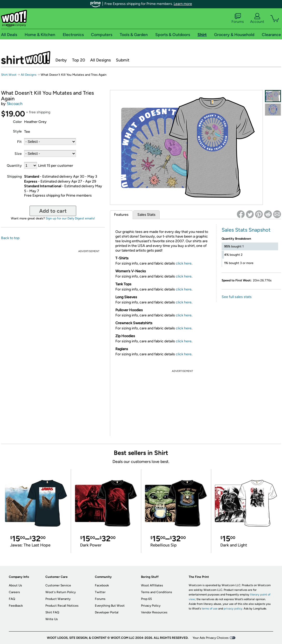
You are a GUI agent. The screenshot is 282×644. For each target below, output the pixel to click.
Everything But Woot (110, 606)
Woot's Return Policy (61, 592)
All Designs (100, 60)
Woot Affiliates (152, 585)
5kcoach (15, 104)
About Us (15, 585)
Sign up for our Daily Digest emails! (70, 218)
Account (257, 18)
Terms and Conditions (157, 592)
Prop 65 (146, 599)
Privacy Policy (151, 606)
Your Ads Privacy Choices (211, 638)
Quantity (14, 166)
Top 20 (79, 60)
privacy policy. (233, 609)
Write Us (52, 619)
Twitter (100, 592)
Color (17, 122)
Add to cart (53, 211)
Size (18, 154)
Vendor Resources (154, 612)
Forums (238, 18)
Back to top (10, 238)
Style (17, 131)
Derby (61, 60)
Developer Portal (107, 612)
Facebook (102, 585)
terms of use (210, 609)
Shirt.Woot (26, 58)
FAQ (12, 599)
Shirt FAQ (52, 612)
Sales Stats (146, 215)
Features (121, 215)
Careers (14, 592)
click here (184, 263)
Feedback (16, 606)
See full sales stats (237, 297)
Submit (123, 60)
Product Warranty (58, 599)
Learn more (183, 4)
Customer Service (58, 585)
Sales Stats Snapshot (246, 230)
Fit (19, 142)
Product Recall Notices (62, 606)
